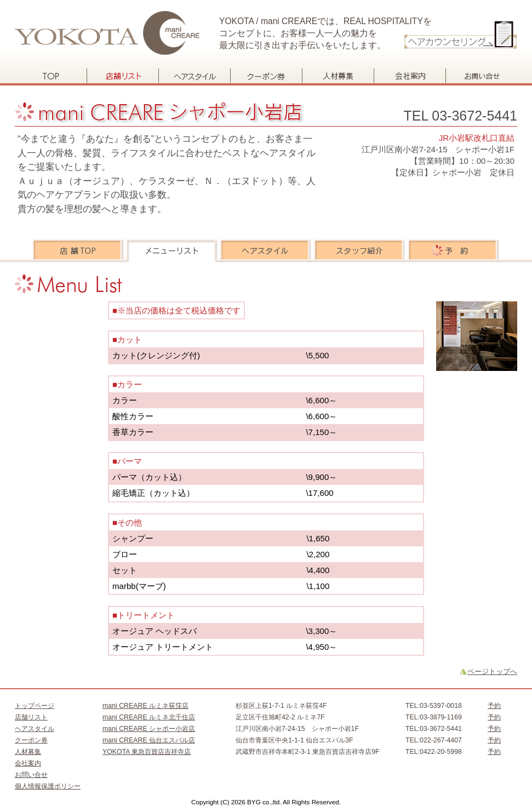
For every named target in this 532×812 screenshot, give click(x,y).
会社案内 (410, 76)
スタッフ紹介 (360, 251)
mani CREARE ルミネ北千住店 (149, 717)
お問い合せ (481, 76)
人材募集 (338, 76)
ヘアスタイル (194, 76)
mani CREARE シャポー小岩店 (149, 729)
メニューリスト (172, 251)
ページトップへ (492, 671)
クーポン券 (266, 76)
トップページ (51, 76)
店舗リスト (122, 76)
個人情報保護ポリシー (48, 786)
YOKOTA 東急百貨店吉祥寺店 (147, 752)
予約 (453, 251)
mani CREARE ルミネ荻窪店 (145, 706)
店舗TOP (79, 251)
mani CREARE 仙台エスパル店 (149, 740)
